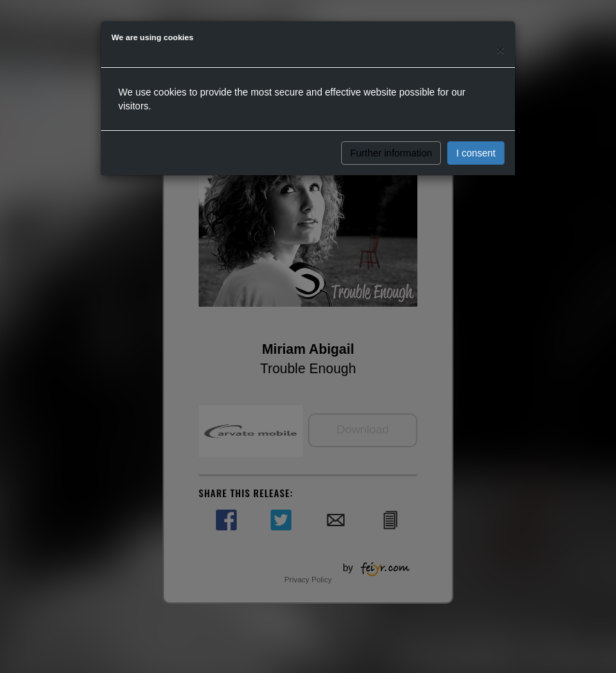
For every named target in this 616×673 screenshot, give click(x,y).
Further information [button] (391, 153)
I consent (476, 153)
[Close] (500, 50)
